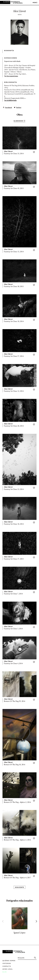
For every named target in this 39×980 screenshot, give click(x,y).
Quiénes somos (9, 961)
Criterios (7, 963)
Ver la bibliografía (10, 100)
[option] (19, 921)
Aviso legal (8, 969)
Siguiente (19, 887)
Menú (35, 2)
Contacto (7, 966)
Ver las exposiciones (11, 76)
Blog (5, 972)
